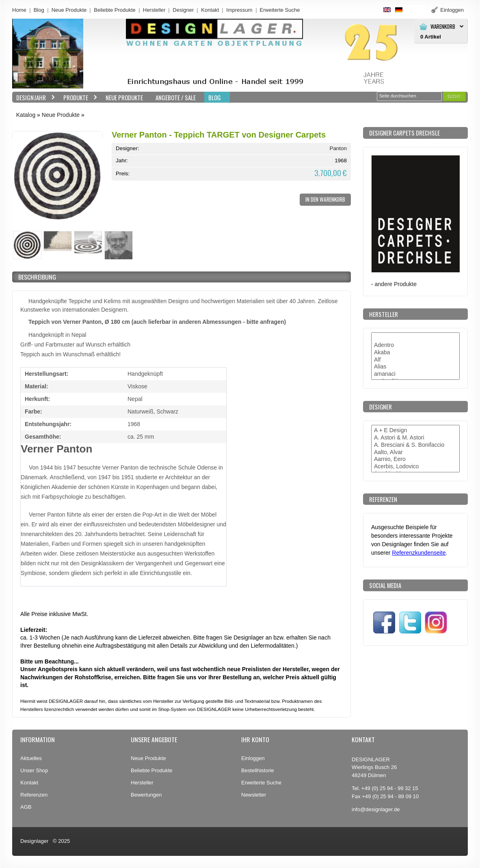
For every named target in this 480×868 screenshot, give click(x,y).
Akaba (415, 353)
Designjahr (34, 98)
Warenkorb (443, 27)
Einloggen (253, 758)
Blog (39, 10)
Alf (415, 360)
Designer (183, 10)
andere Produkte (396, 284)
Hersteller (154, 10)
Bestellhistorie (258, 770)
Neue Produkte (69, 10)
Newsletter (254, 795)
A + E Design (415, 431)
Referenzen (34, 795)
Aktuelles (31, 758)
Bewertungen (146, 795)
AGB (26, 807)
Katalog (26, 115)
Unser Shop (34, 770)
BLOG (215, 97)
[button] (454, 96)
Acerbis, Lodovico (415, 467)
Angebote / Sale (176, 97)
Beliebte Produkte (115, 10)
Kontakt (210, 10)
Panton (338, 148)
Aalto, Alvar (415, 452)
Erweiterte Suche (261, 783)
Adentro (415, 345)
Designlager (34, 841)
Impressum (239, 10)
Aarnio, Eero (415, 459)
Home (19, 10)
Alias (415, 367)
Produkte (78, 98)
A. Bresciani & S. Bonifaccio (415, 445)
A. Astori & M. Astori (415, 438)
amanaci (415, 374)
